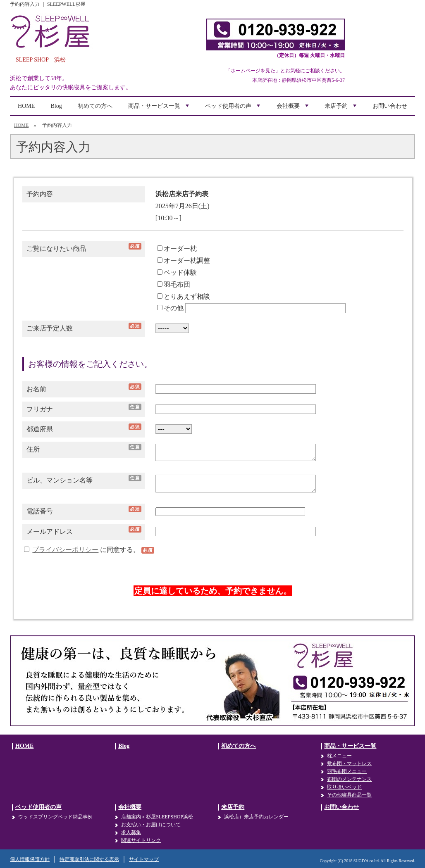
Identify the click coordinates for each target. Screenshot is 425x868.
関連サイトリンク (141, 840)
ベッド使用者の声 (234, 109)
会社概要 (294, 109)
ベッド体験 (177, 272)
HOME (26, 106)
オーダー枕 (177, 249)
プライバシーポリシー (65, 550)
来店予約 (341, 109)
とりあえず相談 (184, 296)
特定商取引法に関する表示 (89, 859)
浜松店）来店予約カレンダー (256, 817)
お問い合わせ (390, 106)
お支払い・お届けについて (151, 825)
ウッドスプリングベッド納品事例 (55, 817)
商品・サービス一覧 (160, 109)
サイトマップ (144, 859)
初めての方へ (95, 106)
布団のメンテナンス (349, 779)
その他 (170, 308)
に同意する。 (83, 550)
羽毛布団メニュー (347, 771)
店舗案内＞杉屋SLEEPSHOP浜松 (157, 817)
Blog (56, 106)
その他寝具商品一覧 (349, 795)
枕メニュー (339, 756)
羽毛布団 (174, 284)
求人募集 (131, 832)
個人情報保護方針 (30, 859)
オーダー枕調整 (184, 260)
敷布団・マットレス (349, 763)
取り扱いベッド (344, 787)
